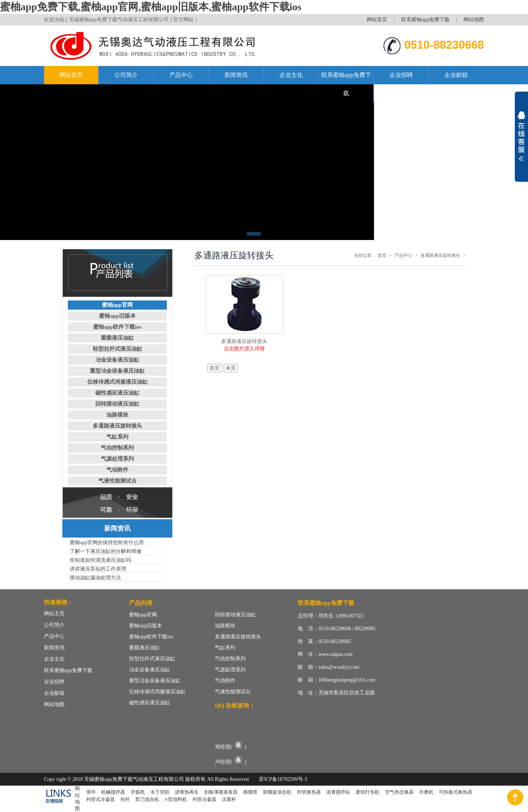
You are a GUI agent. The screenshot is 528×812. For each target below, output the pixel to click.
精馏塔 (250, 792)
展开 (521, 136)
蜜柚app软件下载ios (117, 327)
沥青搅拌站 (338, 792)
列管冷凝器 (204, 799)
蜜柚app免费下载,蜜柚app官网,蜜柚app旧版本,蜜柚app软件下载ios (151, 7)
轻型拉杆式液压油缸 (118, 349)
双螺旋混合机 (277, 792)
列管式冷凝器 (100, 799)
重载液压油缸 (117, 338)
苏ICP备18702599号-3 (283, 779)
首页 (382, 255)
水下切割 (160, 792)
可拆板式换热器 (456, 792)
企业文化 (291, 75)
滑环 (91, 792)
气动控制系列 (117, 448)
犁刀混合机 (147, 799)
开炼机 (138, 792)
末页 (231, 368)
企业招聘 (401, 75)
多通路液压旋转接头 (118, 426)
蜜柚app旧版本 (117, 316)
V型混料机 (176, 799)
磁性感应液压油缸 (117, 393)
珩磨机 (426, 792)
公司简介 (126, 75)
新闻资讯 (236, 75)
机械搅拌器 (113, 792)
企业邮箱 (456, 75)
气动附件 (117, 470)
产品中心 (181, 75)
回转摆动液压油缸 (117, 404)
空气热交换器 (399, 792)
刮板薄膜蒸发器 (221, 792)
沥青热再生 (187, 792)
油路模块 (117, 415)
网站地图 (474, 20)
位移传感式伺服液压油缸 (118, 382)
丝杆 (125, 799)
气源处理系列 (117, 459)
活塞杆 (229, 799)
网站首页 (377, 20)
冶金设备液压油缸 (117, 360)
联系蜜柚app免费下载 (425, 20)
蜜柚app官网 (117, 305)
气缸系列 (117, 437)
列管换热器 (309, 792)
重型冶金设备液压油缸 (117, 371)
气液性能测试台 (118, 481)
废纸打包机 (368, 792)
